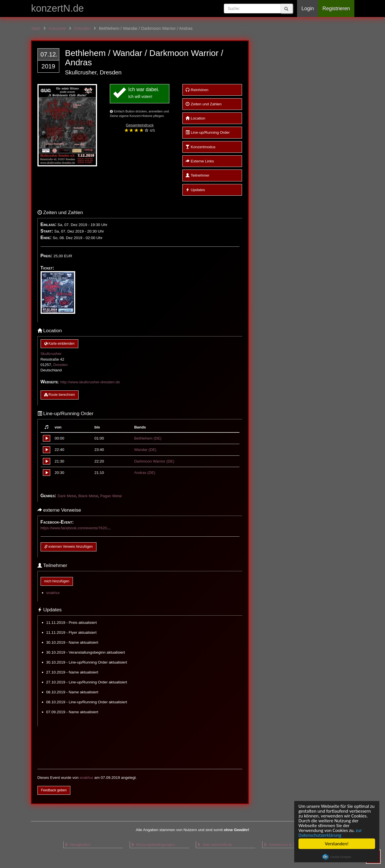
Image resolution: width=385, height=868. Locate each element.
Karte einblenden (59, 344)
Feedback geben (54, 790)
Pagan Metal (111, 496)
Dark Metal (67, 496)
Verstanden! (337, 844)
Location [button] (195, 118)
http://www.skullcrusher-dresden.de (90, 382)
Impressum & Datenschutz (288, 845)
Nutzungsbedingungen (153, 845)
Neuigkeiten (77, 845)
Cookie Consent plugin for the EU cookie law (337, 857)
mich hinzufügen (57, 581)
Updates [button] (195, 190)
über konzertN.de (214, 845)
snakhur (53, 593)
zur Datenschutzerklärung (330, 833)
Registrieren (336, 9)
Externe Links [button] (200, 161)
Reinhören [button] (197, 90)
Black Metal (88, 496)
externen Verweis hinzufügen (69, 547)
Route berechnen (60, 395)
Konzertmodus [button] (200, 147)
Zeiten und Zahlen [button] (204, 104)
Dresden (61, 365)
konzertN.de (58, 8)
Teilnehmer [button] (197, 175)
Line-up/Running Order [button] (208, 132)
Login (308, 9)
